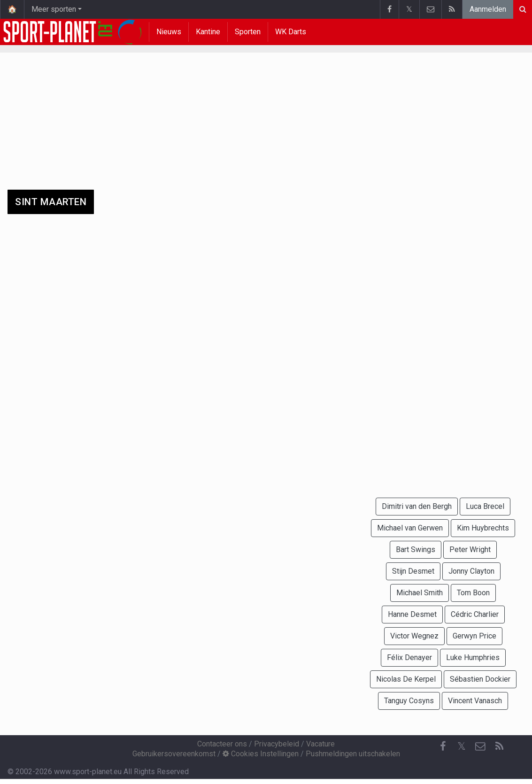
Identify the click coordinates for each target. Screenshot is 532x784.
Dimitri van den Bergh (417, 506)
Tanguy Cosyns (409, 701)
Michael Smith (420, 593)
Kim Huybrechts (483, 528)
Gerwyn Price (474, 636)
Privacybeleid (277, 744)
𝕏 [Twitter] (462, 746)
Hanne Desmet (412, 614)
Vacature (320, 744)
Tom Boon (473, 593)
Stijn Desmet (413, 571)
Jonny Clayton (471, 571)
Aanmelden (488, 9)
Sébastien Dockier (480, 679)
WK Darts (291, 32)
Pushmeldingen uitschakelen (353, 754)
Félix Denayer (409, 657)
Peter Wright (470, 550)
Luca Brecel (485, 506)
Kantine (208, 32)
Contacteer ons (222, 744)
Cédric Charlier (475, 614)
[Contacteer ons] (480, 746)
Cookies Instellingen (261, 754)
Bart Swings (416, 550)
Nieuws (169, 32)
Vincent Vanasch (475, 701)
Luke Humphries (473, 657)
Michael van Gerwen (410, 528)
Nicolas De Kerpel (406, 679)
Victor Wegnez (414, 636)
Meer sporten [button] (54, 9)
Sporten (248, 32)
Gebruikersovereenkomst (174, 754)
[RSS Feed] (499, 746)
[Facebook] (443, 746)
